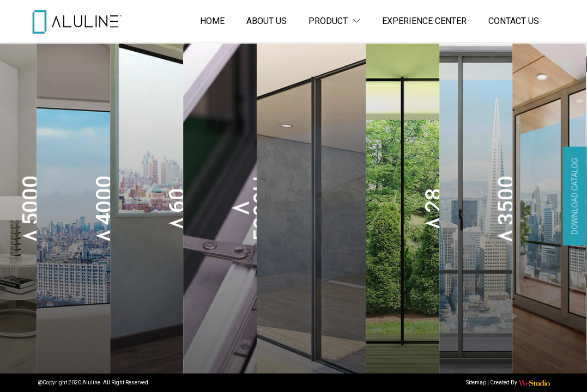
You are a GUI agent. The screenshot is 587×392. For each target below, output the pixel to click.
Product (334, 21)
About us (267, 21)
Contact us (514, 21)
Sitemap (476, 382)
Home (212, 21)
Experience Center (424, 21)
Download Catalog (575, 196)
